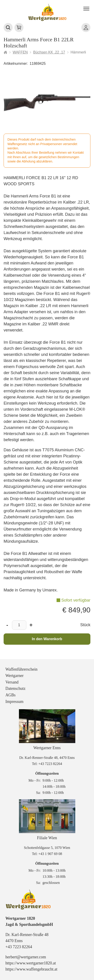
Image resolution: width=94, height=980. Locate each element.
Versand (12, 682)
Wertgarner (15, 676)
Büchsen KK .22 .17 (49, 52)
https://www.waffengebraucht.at (31, 969)
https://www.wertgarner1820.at (31, 963)
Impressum (14, 702)
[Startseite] (5, 52)
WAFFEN (20, 52)
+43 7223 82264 (50, 764)
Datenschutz (15, 688)
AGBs (10, 695)
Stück (85, 625)
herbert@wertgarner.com (26, 957)
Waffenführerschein (21, 669)
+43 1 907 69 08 (50, 854)
